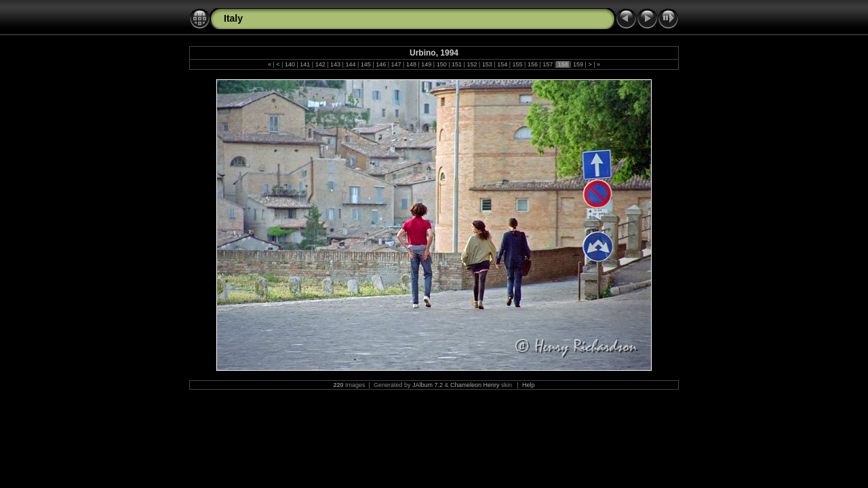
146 (381, 64)
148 (411, 64)
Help (529, 385)
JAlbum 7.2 (428, 385)
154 (502, 64)
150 (441, 64)
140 (290, 64)
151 (457, 64)
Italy (233, 18)
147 (396, 64)
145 (366, 64)
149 (427, 64)
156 (532, 64)
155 (517, 64)
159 (578, 64)
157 (548, 64)
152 (472, 64)
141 (305, 64)
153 (487, 64)
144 (351, 64)
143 (336, 64)
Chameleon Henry (475, 385)
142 (320, 64)
